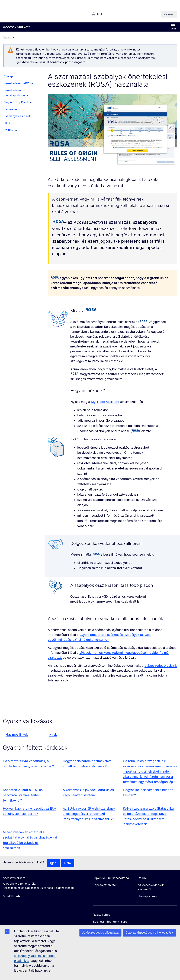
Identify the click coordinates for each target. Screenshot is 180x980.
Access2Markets (14, 878)
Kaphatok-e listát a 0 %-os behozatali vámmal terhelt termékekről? (23, 795)
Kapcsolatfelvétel (105, 885)
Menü (173, 27)
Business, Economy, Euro (110, 922)
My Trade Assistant (105, 402)
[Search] (169, 14)
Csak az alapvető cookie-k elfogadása (149, 933)
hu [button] (97, 14)
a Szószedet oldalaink (161, 666)
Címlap (7, 37)
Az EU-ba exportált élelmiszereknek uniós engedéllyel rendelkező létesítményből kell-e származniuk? (89, 814)
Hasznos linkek (17, 734)
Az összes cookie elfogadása (100, 933)
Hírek (53, 734)
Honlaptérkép (147, 896)
